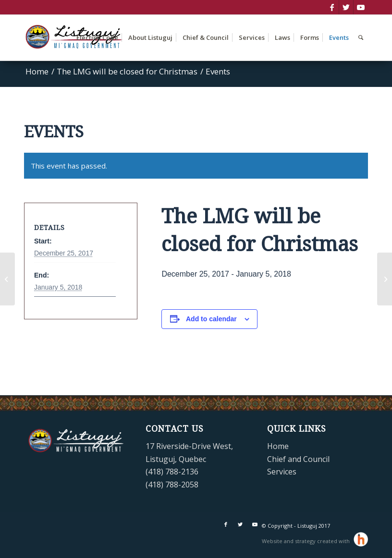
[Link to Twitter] (346, 7)
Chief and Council (298, 459)
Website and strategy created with (306, 541)
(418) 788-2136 (172, 472)
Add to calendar (211, 319)
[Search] (361, 38)
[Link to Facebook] (332, 7)
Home (278, 446)
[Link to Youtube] (361, 7)
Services (282, 472)
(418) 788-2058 (172, 485)
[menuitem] (97, 38)
